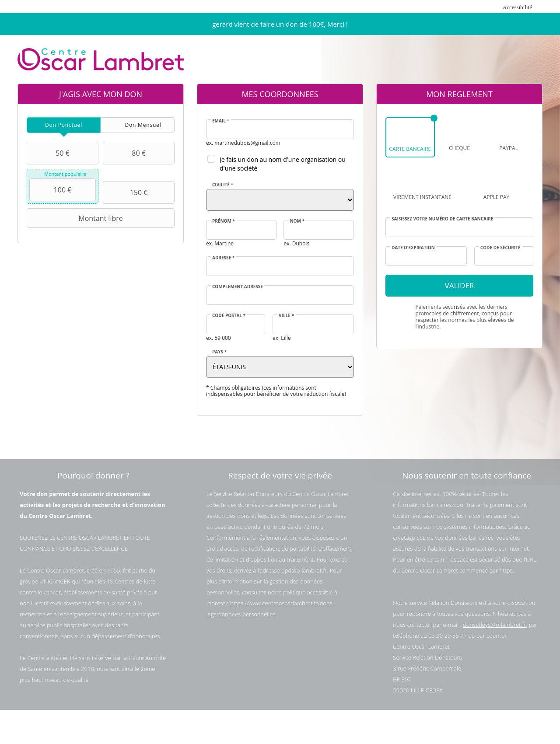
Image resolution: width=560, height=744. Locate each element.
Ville (286, 315)
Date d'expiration (413, 248)
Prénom (224, 221)
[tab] (64, 125)
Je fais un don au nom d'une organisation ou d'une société (283, 164)
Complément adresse (238, 286)
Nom (297, 221)
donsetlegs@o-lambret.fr (494, 625)
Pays (219, 352)
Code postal (229, 315)
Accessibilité (517, 7)
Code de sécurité (500, 248)
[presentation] (64, 125)
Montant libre (76, 218)
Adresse (223, 258)
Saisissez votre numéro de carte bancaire (442, 219)
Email (221, 121)
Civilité (223, 185)
